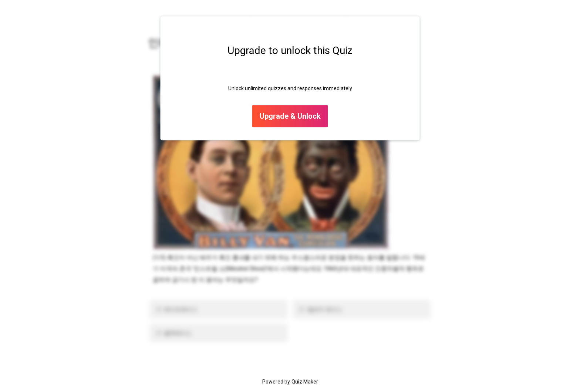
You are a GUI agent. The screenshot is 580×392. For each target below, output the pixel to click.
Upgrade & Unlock (290, 116)
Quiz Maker (305, 382)
